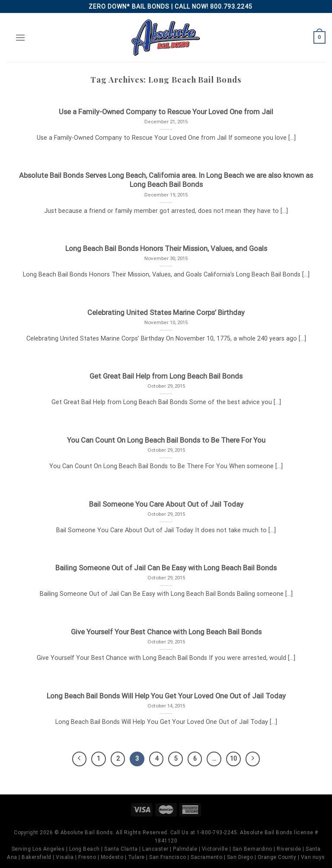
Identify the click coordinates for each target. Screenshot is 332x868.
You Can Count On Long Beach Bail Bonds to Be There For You (166, 440)
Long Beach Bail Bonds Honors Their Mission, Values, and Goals (166, 249)
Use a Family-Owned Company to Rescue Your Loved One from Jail (166, 112)
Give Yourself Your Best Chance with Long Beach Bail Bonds (166, 632)
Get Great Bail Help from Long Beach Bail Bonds (166, 376)
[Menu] (20, 37)
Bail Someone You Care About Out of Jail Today (166, 504)
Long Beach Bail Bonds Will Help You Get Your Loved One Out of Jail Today (166, 696)
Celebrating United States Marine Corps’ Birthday (166, 313)
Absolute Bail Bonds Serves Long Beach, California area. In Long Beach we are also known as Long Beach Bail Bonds (166, 180)
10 (233, 759)
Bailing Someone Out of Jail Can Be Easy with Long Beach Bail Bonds (166, 568)
